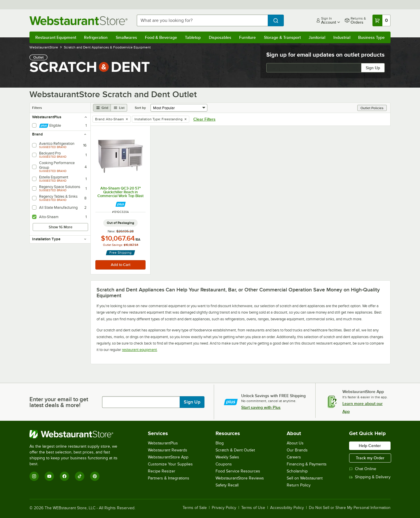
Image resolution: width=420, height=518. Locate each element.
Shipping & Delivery (370, 477)
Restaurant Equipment (56, 37)
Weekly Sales (227, 457)
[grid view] (102, 108)
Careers (294, 457)
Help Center (370, 446)
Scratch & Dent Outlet (235, 450)
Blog (220, 443)
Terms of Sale (195, 508)
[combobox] (202, 20)
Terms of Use (253, 508)
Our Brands (297, 450)
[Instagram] (34, 476)
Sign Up (373, 68)
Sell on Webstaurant (305, 478)
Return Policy (299, 485)
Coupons (224, 464)
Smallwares (126, 37)
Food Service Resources (238, 471)
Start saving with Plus (261, 407)
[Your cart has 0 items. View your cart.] (381, 20)
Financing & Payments (307, 464)
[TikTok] (80, 476)
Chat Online (363, 469)
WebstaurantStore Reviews (240, 478)
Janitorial (317, 37)
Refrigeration (96, 37)
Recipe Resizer (162, 471)
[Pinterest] (95, 476)
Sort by (140, 108)
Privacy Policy (224, 508)
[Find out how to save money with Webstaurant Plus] (121, 204)
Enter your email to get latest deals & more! (59, 402)
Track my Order (370, 458)
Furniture (247, 37)
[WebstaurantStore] (77, 434)
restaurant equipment (139, 350)
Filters (37, 108)
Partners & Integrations (169, 478)
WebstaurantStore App (168, 457)
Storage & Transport (282, 37)
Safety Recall (227, 485)
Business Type (371, 37)
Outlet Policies (372, 108)
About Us (295, 443)
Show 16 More (61, 227)
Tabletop (193, 37)
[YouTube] (49, 476)
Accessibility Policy (287, 508)
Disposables (220, 37)
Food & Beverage (161, 37)
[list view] (119, 108)
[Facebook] (64, 476)
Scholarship (297, 471)
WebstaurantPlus (163, 443)
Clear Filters (204, 119)
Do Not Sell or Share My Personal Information (350, 508)
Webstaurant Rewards (168, 450)
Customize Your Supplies (170, 464)
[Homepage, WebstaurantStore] (78, 21)
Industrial (342, 37)
